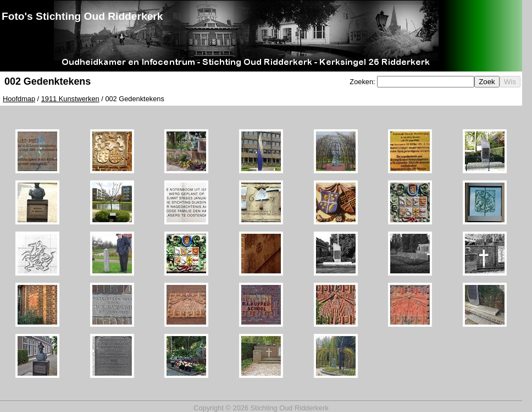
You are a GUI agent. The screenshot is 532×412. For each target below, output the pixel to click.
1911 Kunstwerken (70, 99)
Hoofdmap (19, 99)
